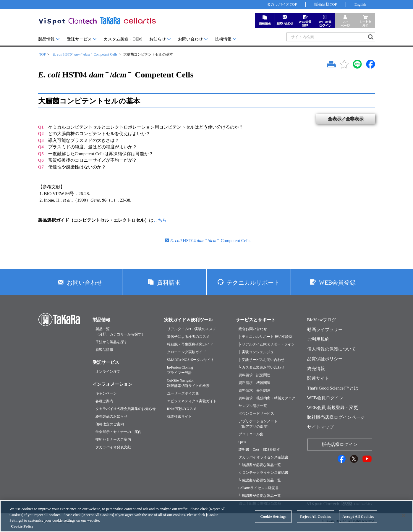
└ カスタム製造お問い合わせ (262, 367)
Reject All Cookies (315, 522)
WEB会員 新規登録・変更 (333, 408)
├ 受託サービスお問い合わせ (262, 360)
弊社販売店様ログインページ (336, 417)
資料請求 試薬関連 (255, 375)
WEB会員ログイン (325, 398)
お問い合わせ (190, 39)
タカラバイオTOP (282, 4)
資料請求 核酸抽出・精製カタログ (267, 398)
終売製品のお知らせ (111, 416)
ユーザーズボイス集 (183, 393)
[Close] (404, 521)
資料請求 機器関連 (255, 383)
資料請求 (169, 283)
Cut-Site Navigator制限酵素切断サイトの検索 (188, 383)
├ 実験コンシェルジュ (256, 352)
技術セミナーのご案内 (113, 439)
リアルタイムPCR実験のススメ (192, 329)
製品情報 (46, 39)
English (360, 4)
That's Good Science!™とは (333, 388)
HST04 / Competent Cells (85, 54)
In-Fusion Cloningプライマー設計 (180, 370)
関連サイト (318, 378)
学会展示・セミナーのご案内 (119, 432)
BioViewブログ (322, 320)
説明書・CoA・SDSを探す (259, 450)
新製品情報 (104, 350)
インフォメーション (112, 384)
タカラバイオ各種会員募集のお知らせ (126, 409)
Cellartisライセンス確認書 (259, 488)
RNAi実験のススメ (182, 409)
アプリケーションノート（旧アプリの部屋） (258, 424)
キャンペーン (106, 393)
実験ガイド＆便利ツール (188, 320)
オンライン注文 (108, 372)
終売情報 (316, 369)
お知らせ (158, 39)
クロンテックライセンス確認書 (263, 473)
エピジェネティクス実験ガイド (192, 401)
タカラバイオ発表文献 (113, 447)
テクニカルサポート (253, 283)
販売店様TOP (325, 4)
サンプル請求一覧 (253, 406)
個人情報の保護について (332, 349)
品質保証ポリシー (325, 359)
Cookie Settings (273, 522)
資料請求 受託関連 (255, 390)
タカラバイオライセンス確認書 (263, 457)
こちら (160, 220)
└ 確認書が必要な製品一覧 (260, 465)
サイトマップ (320, 427)
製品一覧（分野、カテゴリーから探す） (120, 332)
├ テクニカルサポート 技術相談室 (266, 337)
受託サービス (79, 39)
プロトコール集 (251, 434)
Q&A (243, 442)
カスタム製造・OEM (123, 39)
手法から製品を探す (111, 342)
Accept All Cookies (358, 522)
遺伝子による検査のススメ (188, 337)
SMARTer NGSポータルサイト (191, 360)
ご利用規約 (318, 339)
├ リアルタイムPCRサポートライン (267, 344)
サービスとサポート (256, 320)
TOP (43, 54)
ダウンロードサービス (256, 413)
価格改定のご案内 (110, 424)
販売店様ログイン (340, 445)
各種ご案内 (104, 401)
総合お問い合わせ (253, 329)
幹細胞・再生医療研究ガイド (190, 344)
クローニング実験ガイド (187, 352)
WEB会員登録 (337, 283)
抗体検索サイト (179, 416)
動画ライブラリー (325, 330)
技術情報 (223, 39)
